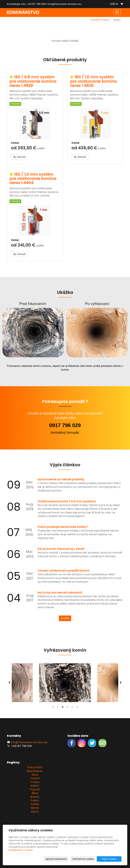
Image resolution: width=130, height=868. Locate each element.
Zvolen (35, 804)
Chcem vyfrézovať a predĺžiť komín (64, 571)
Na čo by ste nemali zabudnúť (60, 592)
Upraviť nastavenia (56, 859)
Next (121, 683)
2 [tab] (58, 708)
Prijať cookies (109, 859)
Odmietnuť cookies (83, 859)
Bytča (35, 812)
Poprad (35, 789)
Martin (35, 808)
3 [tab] (63, 708)
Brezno (35, 797)
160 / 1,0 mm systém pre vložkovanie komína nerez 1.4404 (33, 179)
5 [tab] (72, 708)
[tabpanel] (65, 683)
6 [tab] (77, 708)
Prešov (35, 800)
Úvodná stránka (100, 20)
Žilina (35, 793)
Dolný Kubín (35, 767)
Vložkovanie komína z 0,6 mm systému (67, 501)
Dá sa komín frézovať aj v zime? (61, 549)
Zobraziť (19, 157)
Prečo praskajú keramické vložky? (63, 527)
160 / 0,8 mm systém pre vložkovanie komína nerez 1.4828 (33, 81)
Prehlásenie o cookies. (21, 850)
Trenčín (35, 778)
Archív (65, 618)
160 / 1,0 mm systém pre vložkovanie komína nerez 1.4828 (93, 81)
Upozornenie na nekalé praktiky (61, 479)
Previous (9, 683)
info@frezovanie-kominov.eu (64, 4)
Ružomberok (35, 771)
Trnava (35, 782)
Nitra (35, 775)
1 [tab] (53, 708)
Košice (35, 786)
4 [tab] (67, 708)
